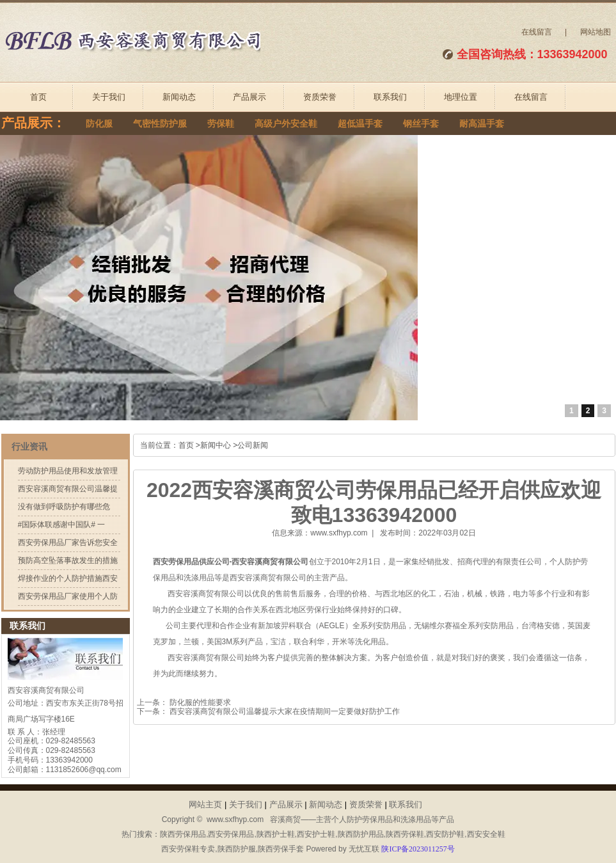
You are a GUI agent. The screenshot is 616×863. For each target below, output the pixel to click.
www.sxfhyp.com (339, 533)
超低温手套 (360, 124)
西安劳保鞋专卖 (188, 849)
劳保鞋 (221, 124)
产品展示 (249, 97)
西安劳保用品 (231, 834)
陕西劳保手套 (281, 849)
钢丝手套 (421, 124)
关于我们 (109, 97)
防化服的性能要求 (199, 702)
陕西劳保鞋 (405, 834)
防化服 (99, 124)
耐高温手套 (482, 124)
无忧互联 (364, 849)
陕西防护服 (237, 849)
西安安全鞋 (486, 834)
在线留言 (537, 32)
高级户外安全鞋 (286, 124)
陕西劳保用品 (183, 834)
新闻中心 (216, 445)
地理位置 (461, 97)
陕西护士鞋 (276, 834)
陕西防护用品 (361, 834)
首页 (38, 97)
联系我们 (390, 97)
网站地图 (596, 32)
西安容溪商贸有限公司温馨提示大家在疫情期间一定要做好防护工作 (284, 711)
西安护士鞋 (316, 834)
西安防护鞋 (445, 834)
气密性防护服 (160, 124)
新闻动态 (179, 97)
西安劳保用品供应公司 (191, 562)
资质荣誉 (320, 97)
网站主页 (205, 804)
